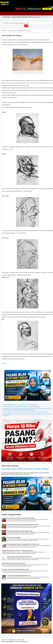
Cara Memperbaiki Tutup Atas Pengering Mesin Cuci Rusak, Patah (23, 544)
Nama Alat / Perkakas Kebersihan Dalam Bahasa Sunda (15, 569)
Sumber (4, 363)
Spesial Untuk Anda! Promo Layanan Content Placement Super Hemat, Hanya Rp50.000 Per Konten (27, 415)
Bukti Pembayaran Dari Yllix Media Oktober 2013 (19, 557)
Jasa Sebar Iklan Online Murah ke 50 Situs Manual (25, 469)
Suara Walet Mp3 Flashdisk (14, 538)
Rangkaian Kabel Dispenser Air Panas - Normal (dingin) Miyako (17, 551)
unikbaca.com (24, 642)
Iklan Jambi (12, 640)
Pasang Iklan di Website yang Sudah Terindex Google (20, 531)
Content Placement (9, 642)
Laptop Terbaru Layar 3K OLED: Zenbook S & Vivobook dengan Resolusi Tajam (25, 412)
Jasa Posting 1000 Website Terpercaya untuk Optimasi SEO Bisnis (23, 525)
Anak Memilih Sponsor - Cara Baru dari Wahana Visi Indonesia (21, 405)
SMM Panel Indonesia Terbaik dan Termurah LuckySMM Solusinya (22, 407)
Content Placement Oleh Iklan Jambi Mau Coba (19, 576)
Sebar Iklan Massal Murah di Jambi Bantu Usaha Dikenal (21, 518)
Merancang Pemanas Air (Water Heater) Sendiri (14, 563)
